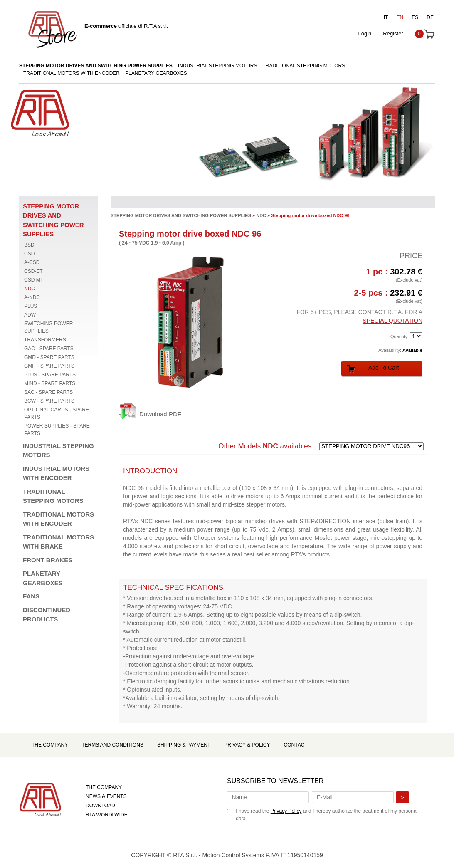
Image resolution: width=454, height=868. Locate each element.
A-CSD (32, 262)
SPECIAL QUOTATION (392, 321)
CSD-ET (33, 271)
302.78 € (406, 272)
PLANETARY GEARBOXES (156, 73)
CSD (29, 254)
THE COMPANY (104, 787)
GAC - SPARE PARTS (49, 349)
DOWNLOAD (100, 806)
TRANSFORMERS (45, 340)
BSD (29, 245)
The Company (50, 745)
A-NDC (32, 297)
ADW (30, 315)
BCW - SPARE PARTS (49, 401)
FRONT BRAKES (48, 560)
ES (415, 17)
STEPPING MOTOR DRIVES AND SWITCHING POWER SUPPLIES (96, 66)
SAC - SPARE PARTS (48, 392)
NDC (30, 289)
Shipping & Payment (184, 745)
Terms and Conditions (112, 745)
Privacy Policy (286, 811)
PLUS (31, 306)
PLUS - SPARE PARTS (50, 375)
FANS (31, 596)
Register (393, 33)
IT (386, 17)
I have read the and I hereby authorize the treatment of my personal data (327, 815)
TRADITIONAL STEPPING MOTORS (304, 66)
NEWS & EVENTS (106, 796)
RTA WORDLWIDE (107, 815)
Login (365, 33)
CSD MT (34, 280)
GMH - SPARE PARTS (49, 366)
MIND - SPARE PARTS (50, 383)
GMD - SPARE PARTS (49, 357)
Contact (296, 745)
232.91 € (406, 293)
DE (430, 17)
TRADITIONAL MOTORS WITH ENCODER (72, 73)
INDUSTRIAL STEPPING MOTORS (218, 66)
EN (400, 17)
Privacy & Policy (247, 745)
